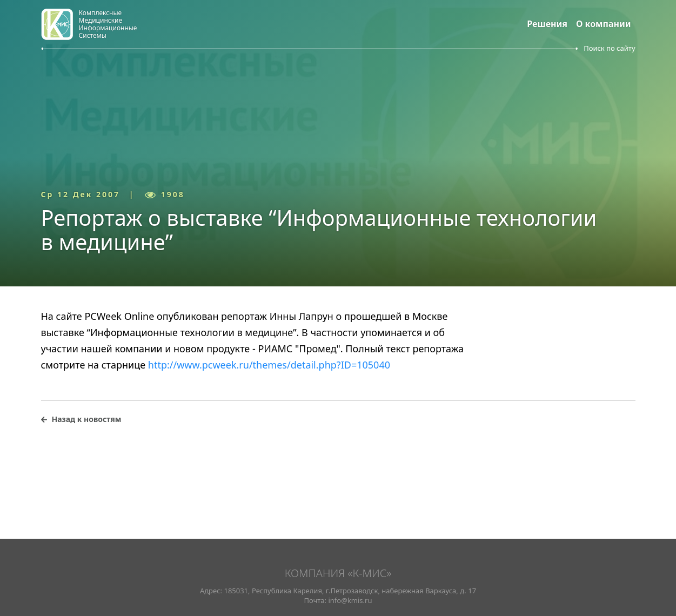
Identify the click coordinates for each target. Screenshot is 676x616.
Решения (547, 24)
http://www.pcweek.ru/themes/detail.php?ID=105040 (269, 365)
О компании (603, 24)
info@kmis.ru (350, 600)
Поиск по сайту (609, 48)
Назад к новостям (87, 419)
